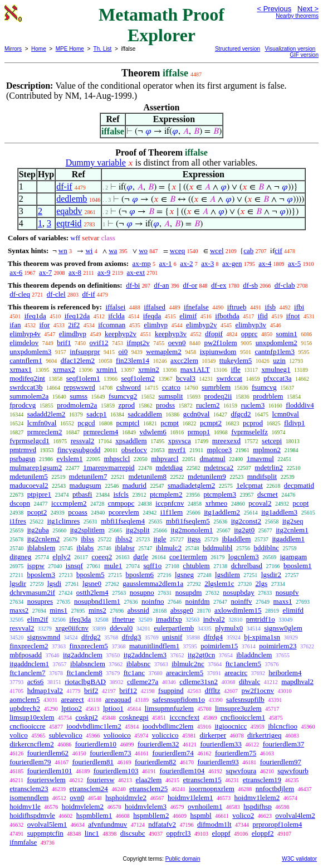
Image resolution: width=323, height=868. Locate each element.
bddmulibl (217, 548)
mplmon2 (267, 450)
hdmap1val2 (45, 690)
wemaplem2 (164, 351)
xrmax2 (64, 369)
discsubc (133, 833)
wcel (217, 251)
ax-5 (294, 263)
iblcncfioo (283, 726)
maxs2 (19, 610)
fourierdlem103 (116, 771)
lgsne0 (92, 583)
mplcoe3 (219, 450)
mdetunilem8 (147, 476)
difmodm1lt (214, 824)
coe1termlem (188, 557)
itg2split (138, 530)
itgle (160, 539)
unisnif (172, 637)
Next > (308, 9)
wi (89, 251)
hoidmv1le (25, 806)
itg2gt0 (244, 530)
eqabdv (69, 211)
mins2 (97, 610)
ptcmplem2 (166, 494)
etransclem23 (29, 789)
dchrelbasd (247, 566)
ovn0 (77, 797)
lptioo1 (113, 708)
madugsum (85, 485)
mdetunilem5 (29, 476)
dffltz (213, 690)
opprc (249, 334)
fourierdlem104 (182, 771)
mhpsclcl (117, 459)
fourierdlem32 (158, 744)
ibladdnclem (254, 655)
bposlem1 (298, 566)
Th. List (103, 49)
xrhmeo (217, 503)
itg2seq (293, 521)
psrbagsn (22, 459)
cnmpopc (121, 503)
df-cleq (20, 294)
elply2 (62, 557)
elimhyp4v (25, 334)
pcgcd (86, 423)
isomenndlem (29, 797)
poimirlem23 (278, 646)
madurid (134, 485)
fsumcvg (264, 387)
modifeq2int (27, 378)
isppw (36, 566)
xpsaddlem (131, 441)
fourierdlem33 (221, 744)
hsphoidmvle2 (126, 797)
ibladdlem (236, 539)
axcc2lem (184, 360)
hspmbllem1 (94, 815)
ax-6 (16, 272)
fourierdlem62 (48, 753)
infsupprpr (85, 351)
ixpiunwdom (218, 351)
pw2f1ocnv (258, 690)
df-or (190, 285)
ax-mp (142, 263)
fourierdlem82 (155, 762)
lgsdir (18, 583)
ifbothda (227, 316)
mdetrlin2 (269, 467)
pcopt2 (37, 512)
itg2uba (38, 530)
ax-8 (75, 272)
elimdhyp (73, 334)
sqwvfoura (241, 771)
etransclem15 (202, 780)
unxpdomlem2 (276, 343)
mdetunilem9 (207, 476)
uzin (279, 360)
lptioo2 (72, 708)
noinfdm (197, 601)
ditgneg (20, 557)
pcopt (300, 503)
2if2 (74, 325)
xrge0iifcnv (72, 628)
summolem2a (29, 396)
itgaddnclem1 (29, 664)
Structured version (238, 49)
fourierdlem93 (218, 762)
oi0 (123, 351)
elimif (188, 316)
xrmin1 (107, 369)
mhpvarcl (165, 459)
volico (19, 735)
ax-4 (265, 263)
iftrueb (237, 307)
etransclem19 (262, 780)
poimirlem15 (219, 646)
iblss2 (124, 539)
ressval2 (83, 441)
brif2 (91, 690)
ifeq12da (77, 316)
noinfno (153, 601)
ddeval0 (121, 628)
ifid (263, 316)
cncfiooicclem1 (243, 717)
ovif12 (99, 343)
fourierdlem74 (173, 753)
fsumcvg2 (123, 396)
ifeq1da (35, 316)
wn (63, 251)
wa (113, 251)
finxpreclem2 (29, 646)
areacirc (236, 673)
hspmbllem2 (151, 815)
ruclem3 (253, 405)
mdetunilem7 (88, 476)
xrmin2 (149, 369)
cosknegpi (134, 717)
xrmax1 (21, 369)
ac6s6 (36, 682)
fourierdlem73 (110, 753)
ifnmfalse (23, 842)
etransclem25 (148, 789)
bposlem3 (41, 574)
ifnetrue (123, 619)
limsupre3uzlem (238, 708)
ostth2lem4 (92, 592)
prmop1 (199, 432)
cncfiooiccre (27, 726)
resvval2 (22, 628)
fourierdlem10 (96, 744)
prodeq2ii (218, 396)
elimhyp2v (202, 325)
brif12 (128, 690)
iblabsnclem (88, 664)
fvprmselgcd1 (29, 441)
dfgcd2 (241, 414)
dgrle (141, 557)
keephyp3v (171, 334)
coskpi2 (86, 717)
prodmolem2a (77, 405)
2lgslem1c (219, 583)
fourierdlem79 (30, 762)
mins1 (58, 610)
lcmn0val (286, 414)
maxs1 (283, 601)
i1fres (18, 521)
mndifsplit (262, 476)
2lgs (262, 583)
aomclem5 (25, 699)
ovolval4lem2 (295, 815)
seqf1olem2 (138, 378)
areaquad (118, 699)
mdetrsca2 (219, 467)
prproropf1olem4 (278, 824)
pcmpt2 (211, 423)
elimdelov (24, 343)
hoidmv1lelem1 (190, 797)
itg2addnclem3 (145, 655)
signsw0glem (283, 628)
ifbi (299, 307)
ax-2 (186, 263)
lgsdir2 (271, 574)
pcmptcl (128, 423)
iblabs (85, 548)
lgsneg (184, 574)
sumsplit (170, 396)
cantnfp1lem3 (274, 351)
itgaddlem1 (288, 539)
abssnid (138, 610)
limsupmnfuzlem (169, 708)
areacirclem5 (185, 673)
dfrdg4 (213, 637)
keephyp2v (121, 334)
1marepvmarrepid (109, 467)
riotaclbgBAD (85, 682)
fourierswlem (46, 780)
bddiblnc (266, 548)
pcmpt (170, 423)
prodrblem (268, 396)
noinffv (242, 601)
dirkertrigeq (264, 735)
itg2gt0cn (201, 655)
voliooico (117, 735)
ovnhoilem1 (205, 806)
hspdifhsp (258, 806)
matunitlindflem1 (154, 646)
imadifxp (169, 619)
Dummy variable (96, 163)
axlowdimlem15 (238, 610)
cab (248, 251)
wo (143, 251)
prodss (165, 405)
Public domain (183, 859)
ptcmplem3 (220, 494)
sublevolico (66, 735)
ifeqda (152, 316)
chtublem (196, 566)
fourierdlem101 (50, 771)
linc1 (92, 833)
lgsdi (54, 583)
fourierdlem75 (236, 753)
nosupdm (189, 592)
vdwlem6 (153, 432)
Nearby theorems (297, 16)
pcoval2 (260, 503)
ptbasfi (82, 494)
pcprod (253, 423)
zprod (126, 405)
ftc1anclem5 (243, 664)
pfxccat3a (278, 378)
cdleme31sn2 (199, 682)
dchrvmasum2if (32, 592)
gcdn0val (197, 414)
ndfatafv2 (162, 824)
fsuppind (171, 690)
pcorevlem (124, 512)
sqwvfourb (293, 771)
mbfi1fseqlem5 (188, 521)
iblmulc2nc (188, 664)
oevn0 (177, 343)
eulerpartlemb (174, 628)
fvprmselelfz (249, 432)
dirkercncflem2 (31, 744)
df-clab (285, 285)
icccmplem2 (69, 503)
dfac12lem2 (78, 360)
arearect (72, 699)
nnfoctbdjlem (275, 789)
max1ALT (195, 369)
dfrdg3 (132, 637)
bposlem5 (90, 574)
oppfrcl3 (179, 833)
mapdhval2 (297, 682)
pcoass (78, 512)
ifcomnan (112, 325)
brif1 (64, 343)
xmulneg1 (276, 369)
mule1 (113, 566)
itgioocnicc (231, 726)
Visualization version (290, 49)
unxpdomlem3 (30, 351)
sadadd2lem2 (47, 414)
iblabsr (124, 548)
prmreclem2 (45, 432)
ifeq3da (80, 619)
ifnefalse (196, 307)
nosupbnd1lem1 (97, 601)
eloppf (221, 833)
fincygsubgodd (79, 450)
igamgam (293, 557)
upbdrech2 (25, 708)
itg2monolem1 (192, 530)
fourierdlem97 (281, 762)
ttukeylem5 (236, 360)
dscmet (268, 494)
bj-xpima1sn (262, 637)
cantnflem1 (26, 360)
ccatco (171, 387)
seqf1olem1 (83, 378)
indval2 (214, 619)
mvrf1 (177, 450)
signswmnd (44, 637)
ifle (236, 369)
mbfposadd (26, 655)
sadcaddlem (145, 414)
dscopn (20, 503)
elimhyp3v (251, 325)
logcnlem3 (244, 557)
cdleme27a (143, 682)
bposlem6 (140, 574)
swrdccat (229, 378)
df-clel (56, 294)
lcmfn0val (42, 423)
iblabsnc (138, 664)
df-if (64, 186)
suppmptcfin (45, 833)
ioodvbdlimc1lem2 (94, 726)
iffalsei (115, 307)
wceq (177, 251)
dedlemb (72, 199)
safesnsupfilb (245, 699)
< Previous (274, 9)
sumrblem (216, 387)
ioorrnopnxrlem (212, 789)
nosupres (40, 601)
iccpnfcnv (170, 503)
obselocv (134, 450)
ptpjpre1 (39, 494)
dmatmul (212, 459)
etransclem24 (89, 789)
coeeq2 (102, 557)
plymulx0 (229, 628)
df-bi (133, 285)
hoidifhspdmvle (32, 815)
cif (278, 251)
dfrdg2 (91, 637)
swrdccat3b (26, 387)
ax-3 (207, 263)
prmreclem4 (101, 432)
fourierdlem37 (283, 744)
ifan (15, 325)
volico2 (243, 815)
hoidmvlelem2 (83, 806)
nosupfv (287, 592)
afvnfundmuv (107, 824)
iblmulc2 (169, 548)
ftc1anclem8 (85, 673)
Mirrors (13, 49)
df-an (161, 285)
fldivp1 (295, 423)
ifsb (271, 307)
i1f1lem (172, 512)
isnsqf (74, 566)
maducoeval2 (29, 485)
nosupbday (238, 592)
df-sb (250, 285)
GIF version (304, 55)
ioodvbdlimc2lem (168, 726)
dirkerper (213, 735)
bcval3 (186, 378)
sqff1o (152, 566)
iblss (87, 539)
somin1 (286, 334)
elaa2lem (149, 780)
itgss (194, 539)
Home (39, 49)
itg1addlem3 (279, 512)
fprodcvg (23, 405)
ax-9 (104, 272)
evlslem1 (69, 459)
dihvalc (249, 682)
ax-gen (232, 263)
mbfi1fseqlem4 (123, 521)
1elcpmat (249, 485)
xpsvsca (180, 441)
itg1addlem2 (222, 512)
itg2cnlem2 (44, 539)
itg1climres (64, 521)
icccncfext (185, 717)
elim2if (38, 619)
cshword (129, 387)
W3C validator (299, 859)
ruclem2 (208, 405)
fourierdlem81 (93, 762)
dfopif (214, 334)
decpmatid (299, 485)
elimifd (293, 610)
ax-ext (136, 272)
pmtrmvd (23, 450)
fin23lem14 (133, 360)
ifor (44, 325)
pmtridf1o (261, 619)
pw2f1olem (220, 343)
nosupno (142, 592)
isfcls (121, 494)
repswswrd (79, 387)
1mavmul (260, 459)
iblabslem (41, 548)
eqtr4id (69, 223)
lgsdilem (227, 574)
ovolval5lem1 (47, 824)
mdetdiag (169, 467)
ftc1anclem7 (27, 673)
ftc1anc (134, 673)
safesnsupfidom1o (178, 699)
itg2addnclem (83, 655)
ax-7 (45, 272)
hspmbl (200, 815)
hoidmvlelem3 (146, 806)
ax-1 (166, 263)
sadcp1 (96, 414)
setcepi (272, 441)
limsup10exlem (32, 717)
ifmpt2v (138, 343)
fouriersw (101, 780)
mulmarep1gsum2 (36, 467)
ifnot (293, 316)
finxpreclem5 (89, 646)
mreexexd (226, 441)
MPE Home (70, 49)
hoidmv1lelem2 (257, 797)
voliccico (165, 735)
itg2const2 (246, 521)
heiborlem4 (285, 673)
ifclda (116, 316)
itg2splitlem (87, 530)
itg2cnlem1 (292, 530)
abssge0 (182, 610)
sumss (79, 396)
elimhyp (156, 325)
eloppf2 (263, 833)
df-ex (219, 285)
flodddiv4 (300, 405)
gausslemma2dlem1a (153, 583)
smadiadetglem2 (191, 485)
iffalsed (155, 307)
